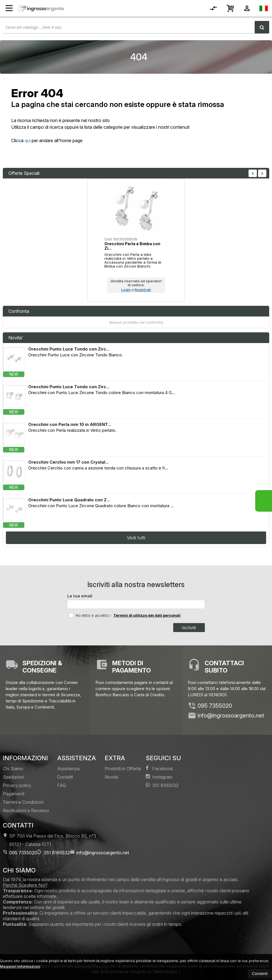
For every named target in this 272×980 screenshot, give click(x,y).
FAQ (62, 785)
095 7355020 (215, 706)
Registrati (143, 290)
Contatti (65, 777)
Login (126, 290)
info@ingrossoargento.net (231, 716)
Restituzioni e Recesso (26, 810)
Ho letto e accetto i (90, 615)
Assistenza (68, 769)
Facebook (159, 768)
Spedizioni (13, 777)
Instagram (159, 777)
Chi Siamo (13, 769)
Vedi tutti (136, 538)
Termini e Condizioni (23, 802)
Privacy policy (17, 785)
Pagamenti (14, 794)
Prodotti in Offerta (123, 769)
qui (28, 140)
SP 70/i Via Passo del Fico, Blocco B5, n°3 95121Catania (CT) (50, 840)
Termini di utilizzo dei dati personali (147, 615)
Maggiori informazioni (20, 966)
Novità (111, 777)
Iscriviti (189, 628)
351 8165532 (162, 785)
